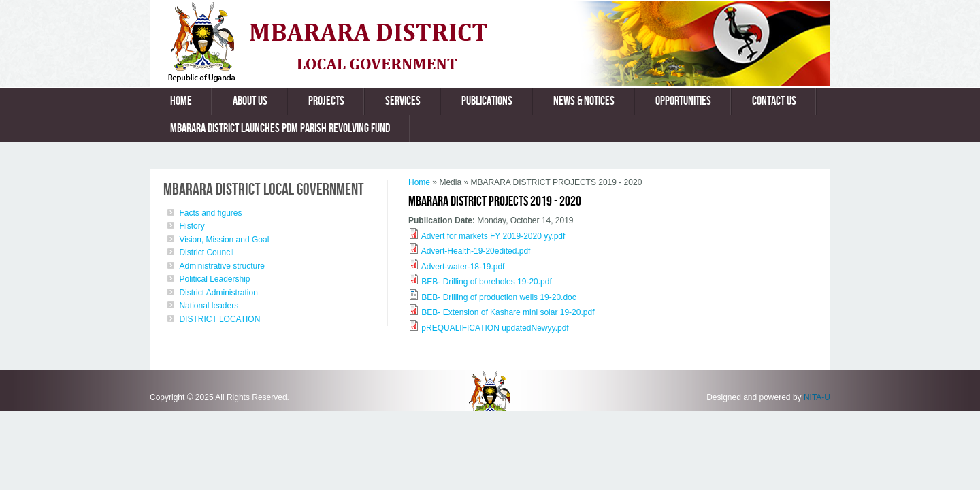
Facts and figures (210, 213)
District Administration (218, 293)
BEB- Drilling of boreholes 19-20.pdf (486, 282)
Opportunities (683, 101)
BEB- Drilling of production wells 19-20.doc (499, 297)
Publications (487, 101)
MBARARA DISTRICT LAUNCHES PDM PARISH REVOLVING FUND (280, 128)
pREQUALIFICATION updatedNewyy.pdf (495, 328)
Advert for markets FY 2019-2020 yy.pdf (493, 236)
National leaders (209, 306)
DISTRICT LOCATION (219, 319)
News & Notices (584, 101)
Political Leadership (214, 279)
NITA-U (817, 397)
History (192, 226)
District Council (206, 252)
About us (250, 101)
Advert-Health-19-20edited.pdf (476, 251)
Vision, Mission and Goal (224, 240)
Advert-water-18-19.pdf (463, 267)
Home (181, 101)
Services (403, 101)
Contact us (774, 101)
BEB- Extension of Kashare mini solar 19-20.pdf (508, 312)
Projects (326, 101)
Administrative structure (222, 266)
